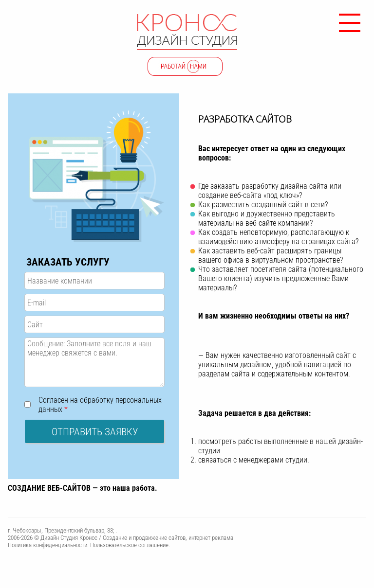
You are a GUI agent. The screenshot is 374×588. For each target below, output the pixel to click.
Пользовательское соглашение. (130, 545)
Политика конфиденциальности (47, 545)
